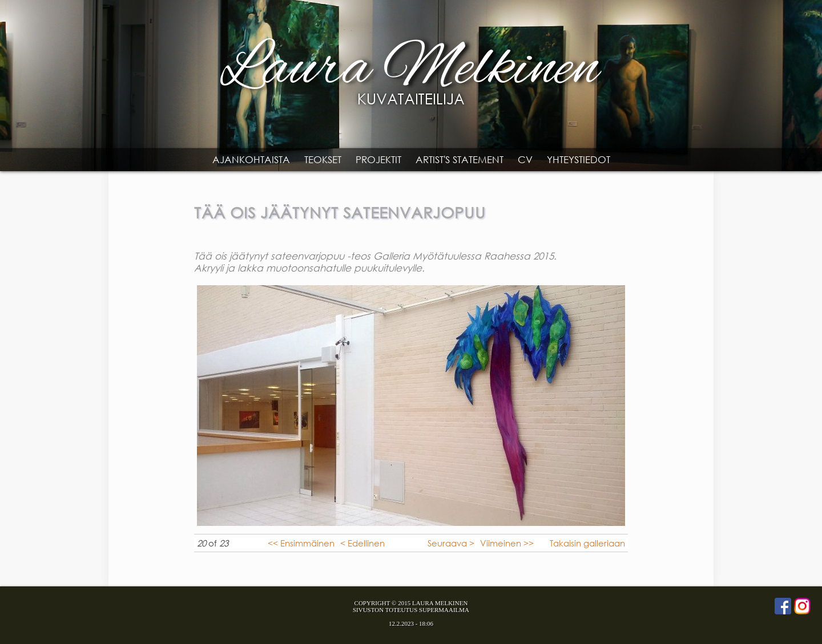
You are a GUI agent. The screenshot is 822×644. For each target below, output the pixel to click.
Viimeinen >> (507, 543)
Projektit (378, 159)
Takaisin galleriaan (587, 543)
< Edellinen (362, 543)
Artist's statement (460, 159)
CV (525, 159)
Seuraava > (451, 543)
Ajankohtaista (251, 159)
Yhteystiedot (579, 159)
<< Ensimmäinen (301, 543)
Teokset (323, 159)
